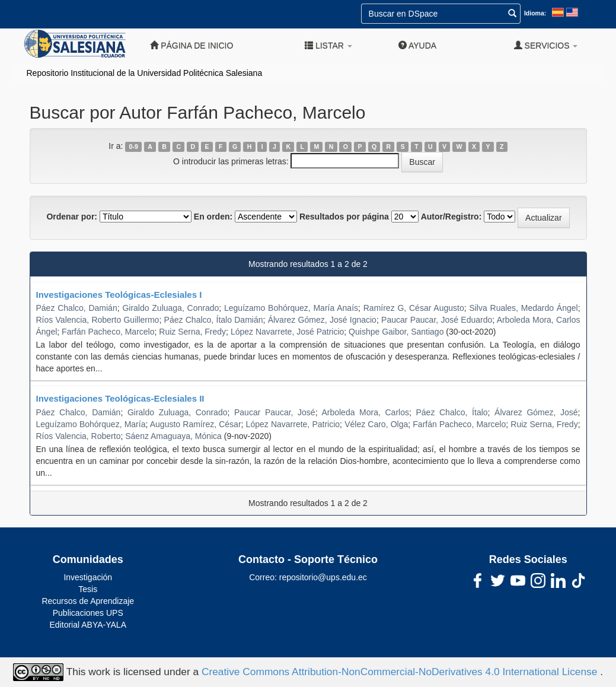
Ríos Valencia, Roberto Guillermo (98, 320)
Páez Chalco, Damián (77, 308)
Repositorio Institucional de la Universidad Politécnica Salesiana (145, 73)
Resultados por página (344, 217)
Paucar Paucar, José (275, 412)
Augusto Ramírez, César (196, 424)
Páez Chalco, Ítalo (451, 412)
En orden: (213, 217)
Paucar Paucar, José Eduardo (437, 320)
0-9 (134, 147)
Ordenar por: (72, 217)
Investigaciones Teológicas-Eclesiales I (119, 295)
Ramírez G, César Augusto (414, 308)
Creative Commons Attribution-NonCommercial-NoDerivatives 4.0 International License (401, 672)
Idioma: (535, 13)
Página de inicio (191, 45)
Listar (328, 45)
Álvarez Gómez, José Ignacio (322, 320)
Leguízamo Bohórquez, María (91, 424)
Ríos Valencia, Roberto (79, 436)
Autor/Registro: (451, 217)
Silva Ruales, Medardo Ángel (523, 308)
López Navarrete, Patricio (293, 424)
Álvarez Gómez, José (536, 412)
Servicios (546, 45)
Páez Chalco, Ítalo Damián (214, 320)
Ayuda (417, 45)
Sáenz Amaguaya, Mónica (173, 436)
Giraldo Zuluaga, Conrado (170, 308)
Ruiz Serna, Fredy (192, 332)
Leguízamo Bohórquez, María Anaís (291, 308)
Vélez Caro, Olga (376, 424)
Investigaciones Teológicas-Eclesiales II (120, 398)
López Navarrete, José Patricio (287, 332)
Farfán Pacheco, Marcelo (108, 332)
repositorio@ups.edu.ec (323, 577)
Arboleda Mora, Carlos (365, 412)
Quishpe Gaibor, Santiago (396, 332)
